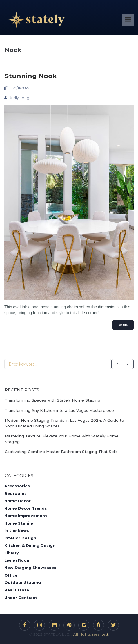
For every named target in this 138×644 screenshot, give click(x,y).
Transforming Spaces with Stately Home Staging (52, 400)
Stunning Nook (31, 76)
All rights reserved (91, 634)
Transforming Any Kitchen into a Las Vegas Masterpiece (59, 410)
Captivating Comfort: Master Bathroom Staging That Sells (61, 452)
